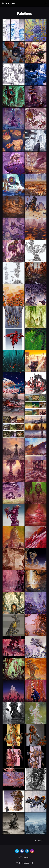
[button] (39, 841)
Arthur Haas (9, 3)
